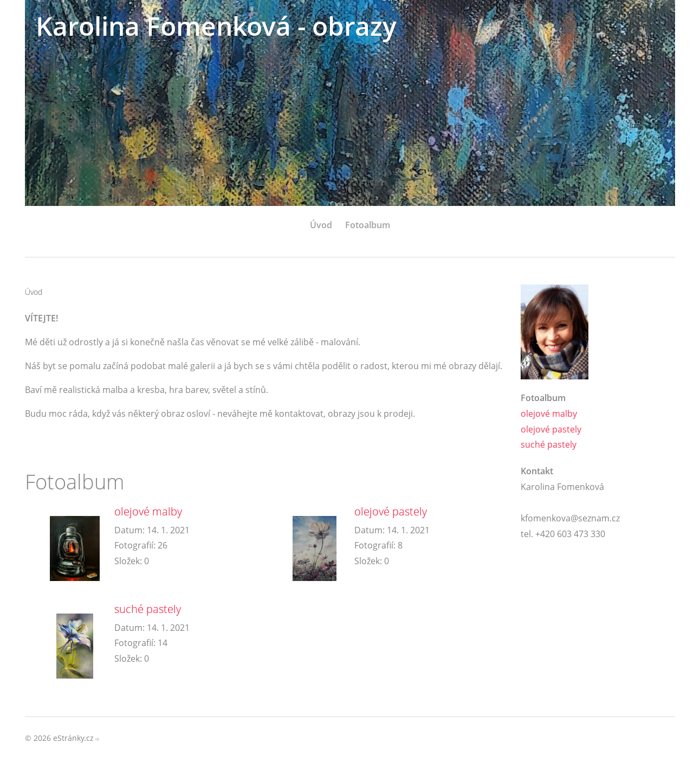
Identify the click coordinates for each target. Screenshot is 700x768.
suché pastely (148, 609)
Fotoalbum (368, 225)
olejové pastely (391, 511)
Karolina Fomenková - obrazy (216, 26)
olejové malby (148, 511)
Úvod (321, 225)
